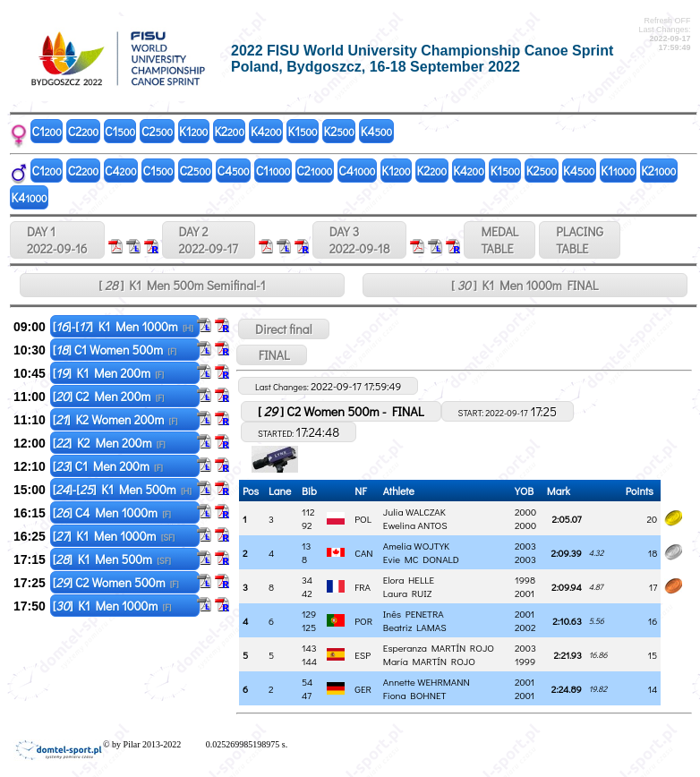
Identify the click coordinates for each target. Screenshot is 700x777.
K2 (229, 131)
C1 (47, 131)
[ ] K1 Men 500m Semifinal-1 (182, 285)
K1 (193, 131)
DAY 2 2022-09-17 (209, 240)
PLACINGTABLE (580, 240)
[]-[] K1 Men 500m (122, 489)
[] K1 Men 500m (112, 559)
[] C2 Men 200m (109, 396)
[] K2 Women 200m (115, 419)
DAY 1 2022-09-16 (57, 240)
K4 (266, 131)
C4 (120, 171)
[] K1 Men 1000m (114, 536)
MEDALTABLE (499, 240)
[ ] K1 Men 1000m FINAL (525, 285)
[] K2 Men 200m (109, 443)
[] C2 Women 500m (116, 582)
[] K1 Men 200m (108, 373)
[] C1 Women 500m (115, 350)
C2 (83, 131)
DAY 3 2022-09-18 (360, 240)
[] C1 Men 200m (108, 466)
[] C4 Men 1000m (112, 512)
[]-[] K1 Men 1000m (123, 326)
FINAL (272, 355)
